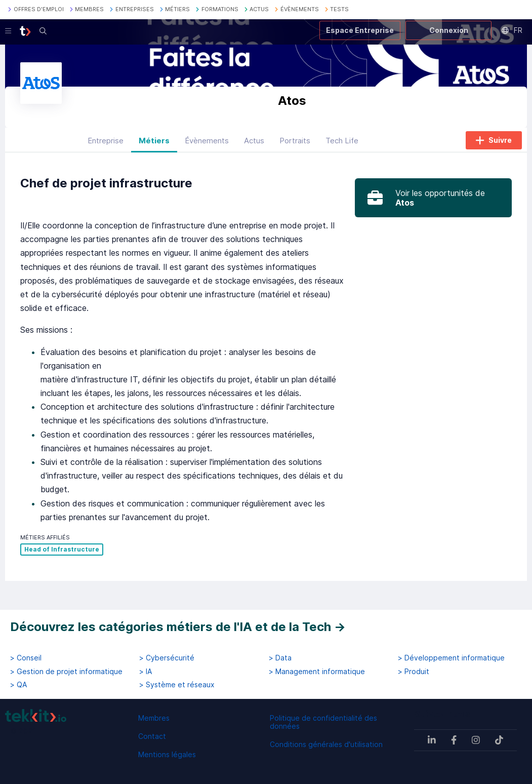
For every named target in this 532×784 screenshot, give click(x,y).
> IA (146, 672)
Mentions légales (167, 754)
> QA (18, 685)
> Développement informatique (451, 658)
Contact (152, 736)
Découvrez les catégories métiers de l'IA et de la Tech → (178, 627)
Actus (254, 144)
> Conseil (26, 658)
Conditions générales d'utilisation (326, 744)
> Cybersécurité (167, 658)
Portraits (295, 144)
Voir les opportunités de (440, 201)
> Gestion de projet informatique (66, 672)
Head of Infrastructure (62, 553)
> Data (280, 658)
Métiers (154, 144)
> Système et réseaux (177, 685)
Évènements (207, 144)
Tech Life (342, 144)
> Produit (414, 672)
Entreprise (106, 144)
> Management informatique (317, 672)
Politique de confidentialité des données (323, 722)
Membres (154, 718)
